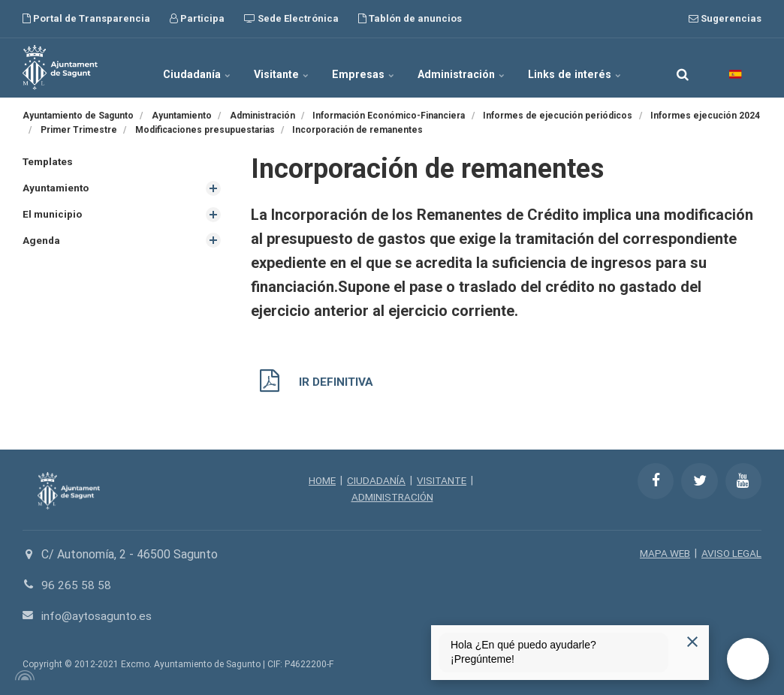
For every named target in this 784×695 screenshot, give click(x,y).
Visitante (285, 68)
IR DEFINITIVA (337, 382)
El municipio (53, 215)
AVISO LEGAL (731, 553)
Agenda (42, 242)
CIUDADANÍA (376, 480)
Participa (197, 18)
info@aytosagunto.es (98, 615)
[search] (683, 68)
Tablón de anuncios (410, 18)
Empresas (364, 68)
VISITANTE (443, 480)
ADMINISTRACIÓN (392, 497)
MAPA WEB (663, 553)
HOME (321, 480)
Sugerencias (725, 18)
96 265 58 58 (76, 585)
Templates (49, 161)
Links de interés (571, 68)
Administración (460, 68)
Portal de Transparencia (86, 18)
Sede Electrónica (291, 18)
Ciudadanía (202, 68)
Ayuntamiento (57, 188)
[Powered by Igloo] (23, 675)
